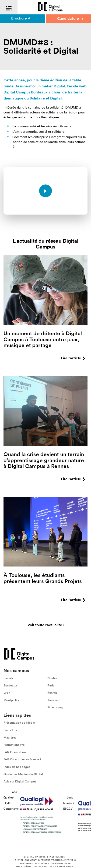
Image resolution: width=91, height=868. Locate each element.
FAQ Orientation (15, 752)
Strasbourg (55, 707)
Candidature (70, 18)
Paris (51, 685)
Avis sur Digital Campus (20, 781)
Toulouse (54, 700)
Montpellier (11, 700)
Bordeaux (10, 685)
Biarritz (8, 678)
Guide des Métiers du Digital (23, 774)
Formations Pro (14, 745)
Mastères (10, 737)
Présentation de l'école (19, 723)
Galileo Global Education (45, 863)
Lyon (7, 693)
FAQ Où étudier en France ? (22, 759)
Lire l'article (74, 358)
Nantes (52, 678)
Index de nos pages (17, 767)
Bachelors (10, 730)
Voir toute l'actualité (45, 625)
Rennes (52, 693)
